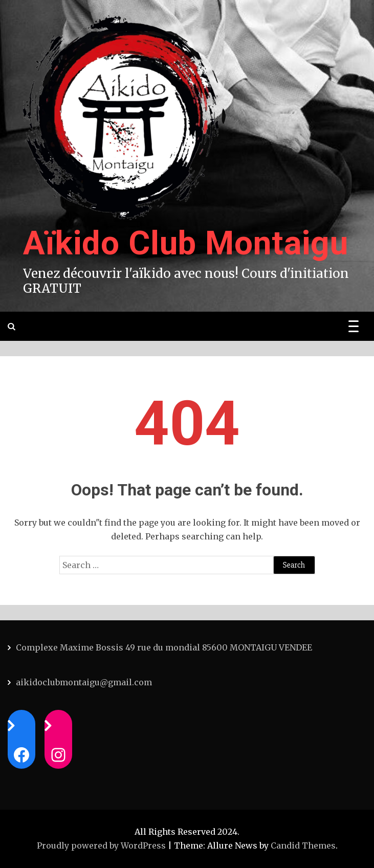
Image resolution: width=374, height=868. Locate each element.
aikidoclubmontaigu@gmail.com (84, 682)
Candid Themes (303, 845)
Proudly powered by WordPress (102, 845)
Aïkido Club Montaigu (186, 243)
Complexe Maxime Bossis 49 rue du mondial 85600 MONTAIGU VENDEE (164, 647)
